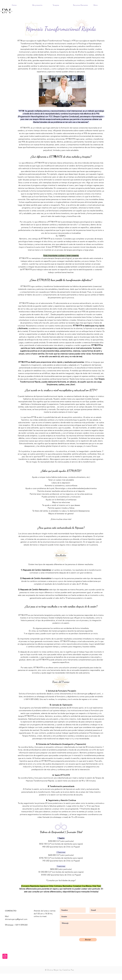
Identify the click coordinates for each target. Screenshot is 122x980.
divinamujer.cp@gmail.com (89, 694)
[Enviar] (88, 940)
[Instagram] (5, 956)
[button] (41, 5)
